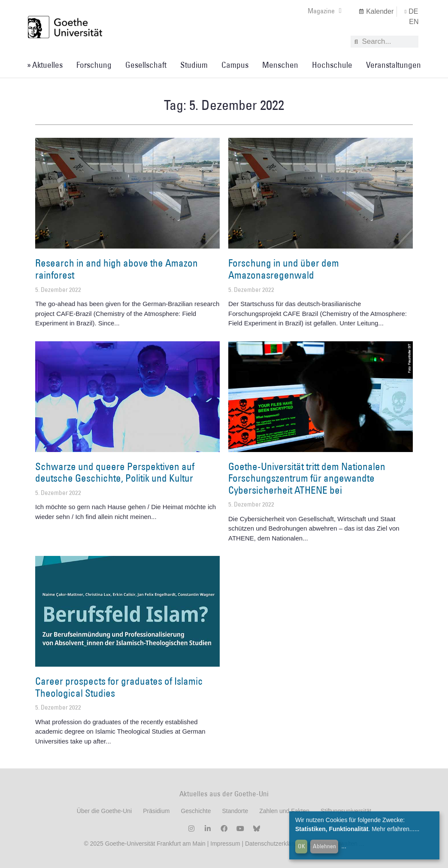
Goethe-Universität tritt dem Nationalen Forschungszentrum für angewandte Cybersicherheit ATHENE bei (307, 478)
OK (301, 846)
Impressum (224, 844)
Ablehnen (324, 846)
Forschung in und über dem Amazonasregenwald (284, 269)
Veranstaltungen (394, 65)
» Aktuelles (45, 65)
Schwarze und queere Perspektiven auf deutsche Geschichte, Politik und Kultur (115, 472)
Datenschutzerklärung (274, 844)
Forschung (94, 65)
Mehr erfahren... (393, 829)
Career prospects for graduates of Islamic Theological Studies (119, 687)
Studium (194, 65)
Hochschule (332, 65)
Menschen (280, 65)
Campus (235, 65)
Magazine (325, 11)
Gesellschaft (146, 65)
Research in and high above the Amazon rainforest (117, 269)
